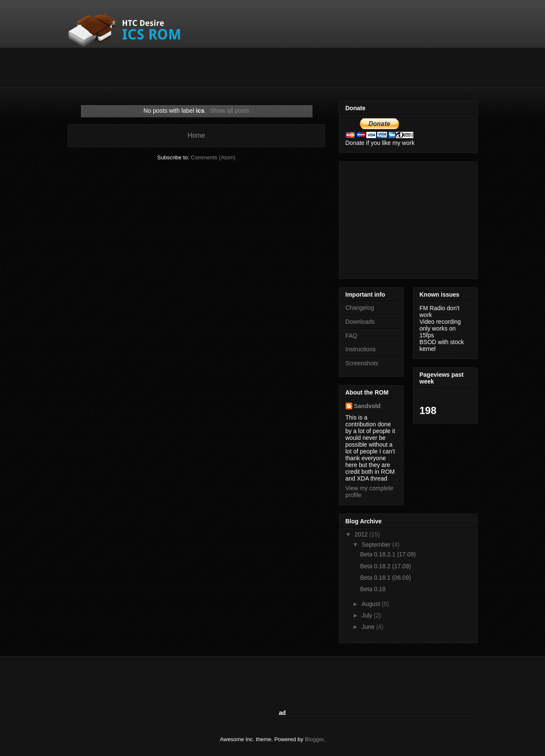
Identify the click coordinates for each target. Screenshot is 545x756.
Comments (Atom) (213, 157)
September (377, 545)
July (368, 615)
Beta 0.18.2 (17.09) (385, 566)
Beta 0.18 (373, 589)
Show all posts (230, 111)
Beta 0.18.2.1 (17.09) (388, 554)
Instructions (361, 349)
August (372, 604)
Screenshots (362, 363)
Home (196, 135)
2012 (362, 534)
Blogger (314, 739)
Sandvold (367, 406)
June (369, 627)
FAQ (351, 336)
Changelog (360, 308)
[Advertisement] (222, 67)
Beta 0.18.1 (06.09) (385, 578)
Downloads (360, 322)
